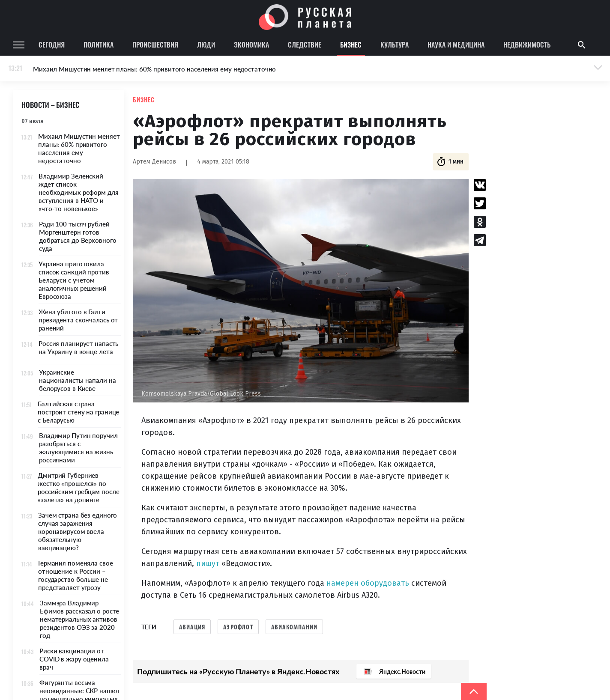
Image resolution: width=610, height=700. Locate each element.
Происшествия (155, 45)
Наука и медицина (456, 45)
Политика (99, 45)
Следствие (305, 45)
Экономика (251, 45)
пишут (208, 563)
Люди (206, 45)
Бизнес (351, 45)
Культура (395, 45)
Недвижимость (527, 45)
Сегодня (52, 45)
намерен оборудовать (368, 583)
